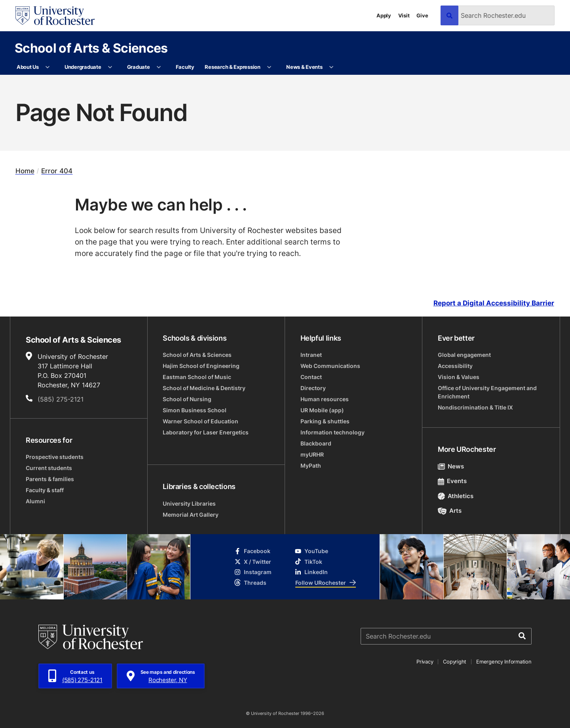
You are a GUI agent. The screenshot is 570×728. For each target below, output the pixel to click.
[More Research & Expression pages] (269, 67)
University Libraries (189, 503)
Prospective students (55, 457)
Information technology (332, 432)
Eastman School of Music (197, 377)
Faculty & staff (45, 490)
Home (25, 171)
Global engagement (464, 355)
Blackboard (316, 443)
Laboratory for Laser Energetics (206, 432)
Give (422, 15)
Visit (404, 15)
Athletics (456, 496)
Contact (311, 377)
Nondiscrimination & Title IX (475, 407)
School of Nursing (187, 399)
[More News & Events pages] (332, 67)
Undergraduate (83, 67)
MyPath (311, 465)
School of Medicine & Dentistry (204, 388)
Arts (450, 511)
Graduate (139, 67)
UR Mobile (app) (322, 410)
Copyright (455, 662)
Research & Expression (233, 67)
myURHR (312, 454)
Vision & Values (459, 377)
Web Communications (330, 366)
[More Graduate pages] (159, 67)
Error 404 (57, 171)
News (451, 466)
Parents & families (50, 479)
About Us (28, 67)
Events (452, 481)
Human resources (325, 399)
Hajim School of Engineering (201, 366)
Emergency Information (504, 662)
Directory (313, 388)
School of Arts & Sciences (91, 48)
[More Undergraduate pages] (110, 67)
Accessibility (455, 366)
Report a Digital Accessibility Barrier (494, 303)
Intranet (311, 355)
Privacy (425, 662)
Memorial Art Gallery (191, 515)
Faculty (185, 67)
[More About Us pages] (48, 67)
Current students (49, 468)
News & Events (304, 67)
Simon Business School (195, 410)
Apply (384, 15)
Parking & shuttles (325, 421)
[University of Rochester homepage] (55, 16)
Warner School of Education (200, 421)
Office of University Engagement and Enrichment (487, 392)
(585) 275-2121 (61, 399)
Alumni (35, 501)
